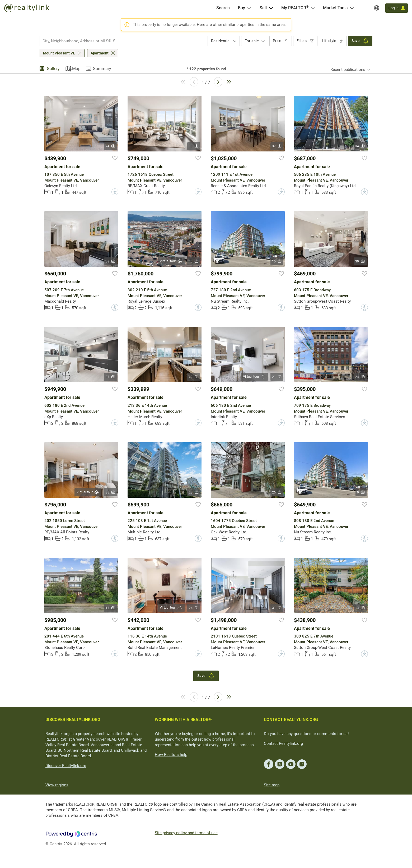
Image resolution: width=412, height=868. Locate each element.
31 (277, 608)
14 (360, 608)
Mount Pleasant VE (59, 53)
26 (277, 492)
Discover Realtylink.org (66, 766)
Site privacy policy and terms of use (186, 833)
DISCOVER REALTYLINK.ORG (73, 720)
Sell (263, 8)
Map (76, 69)
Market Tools (335, 8)
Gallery (53, 69)
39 (360, 261)
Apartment (100, 53)
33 (111, 261)
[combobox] (123, 41)
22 (194, 377)
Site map (272, 785)
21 (277, 377)
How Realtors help (171, 755)
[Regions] (377, 8)
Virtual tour (171, 261)
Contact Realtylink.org (283, 744)
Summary (102, 69)
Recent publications (348, 70)
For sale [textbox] (252, 41)
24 (111, 146)
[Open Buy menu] (249, 8)
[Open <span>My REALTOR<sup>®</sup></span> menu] (313, 8)
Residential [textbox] (221, 41)
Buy (242, 8)
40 (194, 261)
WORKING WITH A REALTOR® (183, 720)
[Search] (223, 8)
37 (277, 146)
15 (277, 261)
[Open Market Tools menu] (352, 8)
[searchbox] (120, 41)
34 (360, 146)
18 (194, 146)
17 (111, 608)
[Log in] (397, 8)
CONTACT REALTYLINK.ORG (291, 720)
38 (111, 492)
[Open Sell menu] (271, 8)
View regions (57, 785)
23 (194, 492)
